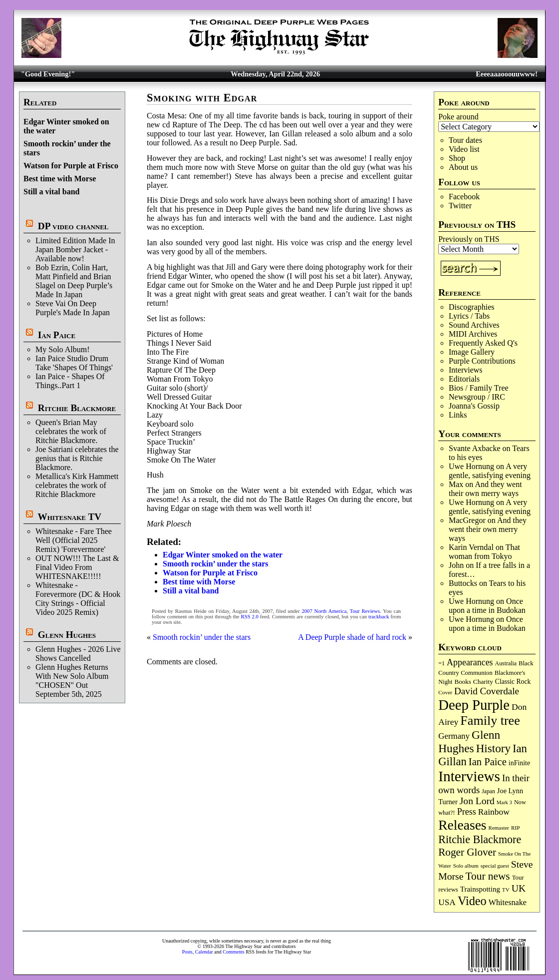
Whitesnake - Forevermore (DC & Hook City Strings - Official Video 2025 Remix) (78, 599)
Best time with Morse (60, 179)
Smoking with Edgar (202, 98)
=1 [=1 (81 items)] (441, 663)
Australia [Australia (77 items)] (506, 663)
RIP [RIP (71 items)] (516, 828)
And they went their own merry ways (485, 489)
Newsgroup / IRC (477, 397)
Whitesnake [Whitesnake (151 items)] (508, 902)
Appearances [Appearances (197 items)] (470, 662)
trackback (379, 617)
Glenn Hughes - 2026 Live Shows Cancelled (78, 654)
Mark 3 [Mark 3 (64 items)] (504, 802)
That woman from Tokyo (484, 552)
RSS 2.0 (250, 617)
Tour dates (465, 140)
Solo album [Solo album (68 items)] (466, 866)
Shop (457, 158)
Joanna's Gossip (474, 406)
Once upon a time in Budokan (487, 606)
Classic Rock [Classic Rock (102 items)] (513, 682)
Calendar (204, 952)
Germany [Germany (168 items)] (454, 736)
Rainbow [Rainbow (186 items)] (494, 812)
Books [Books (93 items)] (463, 682)
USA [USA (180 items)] (447, 902)
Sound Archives (474, 325)
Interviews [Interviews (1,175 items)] (469, 776)
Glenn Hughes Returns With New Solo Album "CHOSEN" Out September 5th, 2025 (72, 681)
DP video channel (73, 226)
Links (458, 415)
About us (463, 167)
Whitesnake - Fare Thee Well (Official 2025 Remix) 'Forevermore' (74, 540)
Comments (233, 952)
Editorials (464, 379)
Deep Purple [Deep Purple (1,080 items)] (474, 705)
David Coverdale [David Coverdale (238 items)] (487, 691)
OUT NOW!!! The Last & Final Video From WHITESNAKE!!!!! (77, 567)
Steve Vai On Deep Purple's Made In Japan (73, 308)
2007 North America (324, 611)
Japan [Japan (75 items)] (488, 791)
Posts (187, 952)
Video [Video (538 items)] (472, 901)
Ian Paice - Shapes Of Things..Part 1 (70, 381)
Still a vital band (51, 192)
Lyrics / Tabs (469, 316)
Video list (464, 149)
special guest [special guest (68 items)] (495, 866)
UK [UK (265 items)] (519, 888)
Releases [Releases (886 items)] (462, 825)
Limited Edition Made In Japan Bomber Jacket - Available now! (75, 249)
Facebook (464, 197)
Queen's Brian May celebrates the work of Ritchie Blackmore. (71, 431)
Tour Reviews (365, 611)
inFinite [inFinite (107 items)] (519, 763)
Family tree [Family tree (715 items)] (490, 721)
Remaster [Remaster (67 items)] (499, 828)
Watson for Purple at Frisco (71, 166)
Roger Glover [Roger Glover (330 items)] (467, 852)
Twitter (460, 206)
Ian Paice (57, 335)
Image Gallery (472, 352)
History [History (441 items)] (493, 748)
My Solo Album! (62, 349)
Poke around (458, 117)
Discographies (472, 307)
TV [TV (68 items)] (506, 890)
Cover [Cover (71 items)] (445, 692)
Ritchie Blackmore (77, 408)
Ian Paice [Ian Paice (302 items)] (488, 762)
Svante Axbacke (475, 448)
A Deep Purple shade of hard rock (352, 637)
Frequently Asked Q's (483, 343)
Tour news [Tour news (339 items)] (488, 876)
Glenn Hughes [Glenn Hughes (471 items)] (469, 741)
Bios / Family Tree (479, 388)
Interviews (466, 370)
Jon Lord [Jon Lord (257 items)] (477, 801)
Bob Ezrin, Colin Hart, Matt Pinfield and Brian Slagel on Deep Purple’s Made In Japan (74, 281)
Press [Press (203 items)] (467, 812)
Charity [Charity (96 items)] (483, 682)
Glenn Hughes (67, 635)
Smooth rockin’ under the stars (216, 564)
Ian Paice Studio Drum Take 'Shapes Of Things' (74, 363)
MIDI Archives (473, 334)
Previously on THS (469, 239)
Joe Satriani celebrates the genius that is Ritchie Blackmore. (77, 458)
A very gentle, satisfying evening (490, 471)
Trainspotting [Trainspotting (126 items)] (480, 889)
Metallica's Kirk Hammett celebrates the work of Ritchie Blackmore (77, 485)
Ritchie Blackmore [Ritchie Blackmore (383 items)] (480, 839)
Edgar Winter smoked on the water (223, 555)
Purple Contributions (482, 361)
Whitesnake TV (69, 517)
